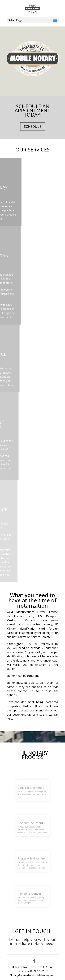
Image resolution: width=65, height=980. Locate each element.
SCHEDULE (33, 126)
